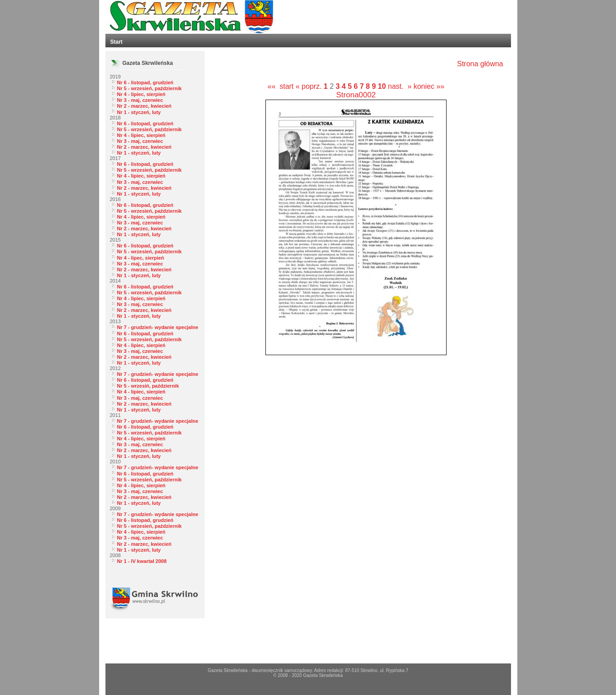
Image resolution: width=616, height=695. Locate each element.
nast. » (400, 86)
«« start (281, 86)
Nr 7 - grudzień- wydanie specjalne (158, 327)
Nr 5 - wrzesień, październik (150, 88)
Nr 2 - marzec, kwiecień (144, 106)
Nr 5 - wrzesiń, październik (148, 386)
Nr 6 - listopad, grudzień (145, 82)
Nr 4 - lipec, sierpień (141, 258)
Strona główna (480, 64)
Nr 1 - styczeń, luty (139, 112)
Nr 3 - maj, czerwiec (140, 100)
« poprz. (310, 86)
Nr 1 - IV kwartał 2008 (142, 561)
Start (116, 42)
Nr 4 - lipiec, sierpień (141, 94)
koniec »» (429, 86)
